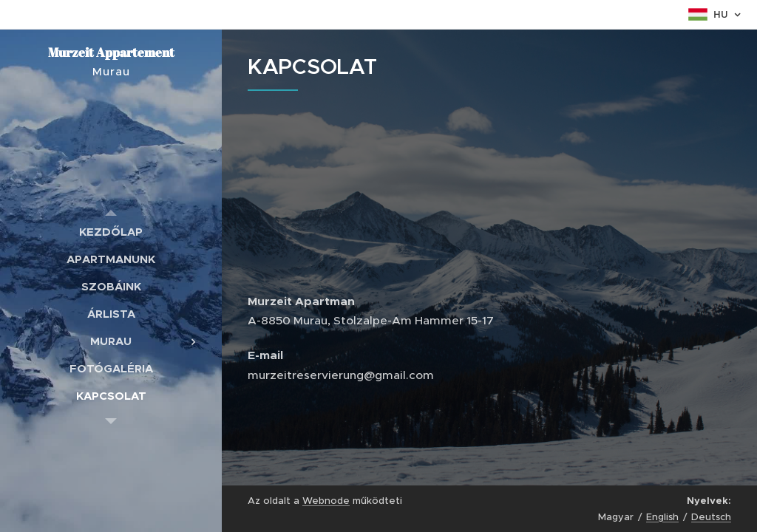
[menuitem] (111, 232)
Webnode (326, 501)
